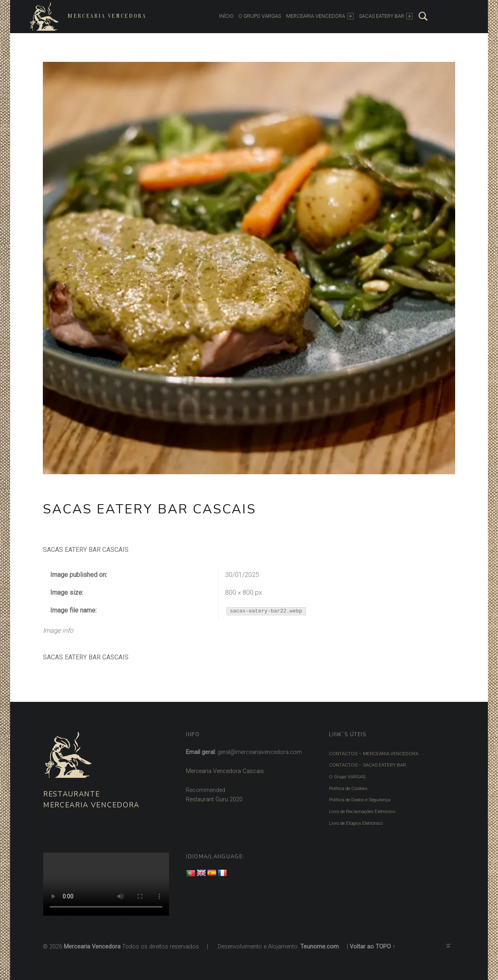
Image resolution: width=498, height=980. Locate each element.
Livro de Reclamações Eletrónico (362, 811)
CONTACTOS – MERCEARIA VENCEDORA (374, 754)
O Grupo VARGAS (347, 777)
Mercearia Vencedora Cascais (225, 771)
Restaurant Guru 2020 (214, 799)
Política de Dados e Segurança (360, 800)
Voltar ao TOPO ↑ (372, 947)
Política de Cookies (348, 788)
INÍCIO (226, 16)
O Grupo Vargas (260, 16)
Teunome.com (320, 947)
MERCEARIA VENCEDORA (320, 16)
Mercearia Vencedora (107, 16)
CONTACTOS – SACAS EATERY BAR (368, 765)
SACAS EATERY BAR (386, 16)
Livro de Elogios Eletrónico (356, 823)
